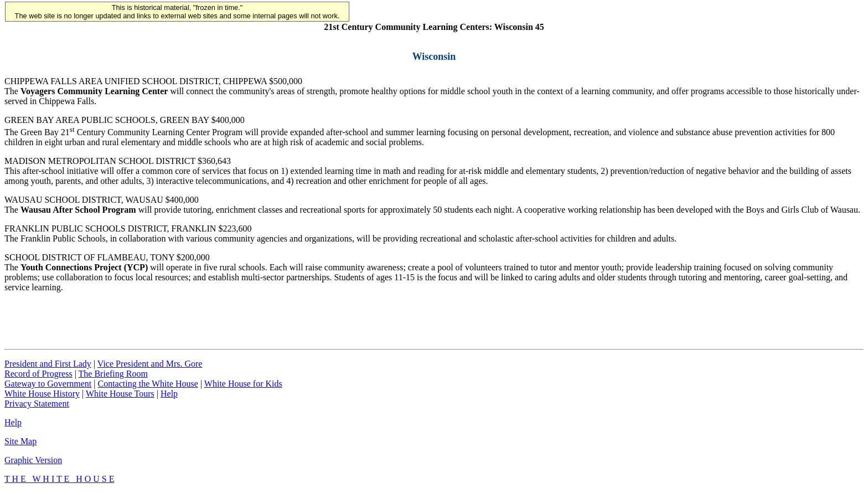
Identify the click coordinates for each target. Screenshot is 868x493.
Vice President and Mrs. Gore (150, 364)
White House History (42, 394)
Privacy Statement (37, 404)
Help (169, 394)
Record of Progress (38, 374)
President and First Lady (48, 364)
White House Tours (120, 394)
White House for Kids (243, 384)
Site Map (20, 441)
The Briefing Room (113, 374)
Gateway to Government (48, 384)
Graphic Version (33, 460)
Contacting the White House (148, 384)
